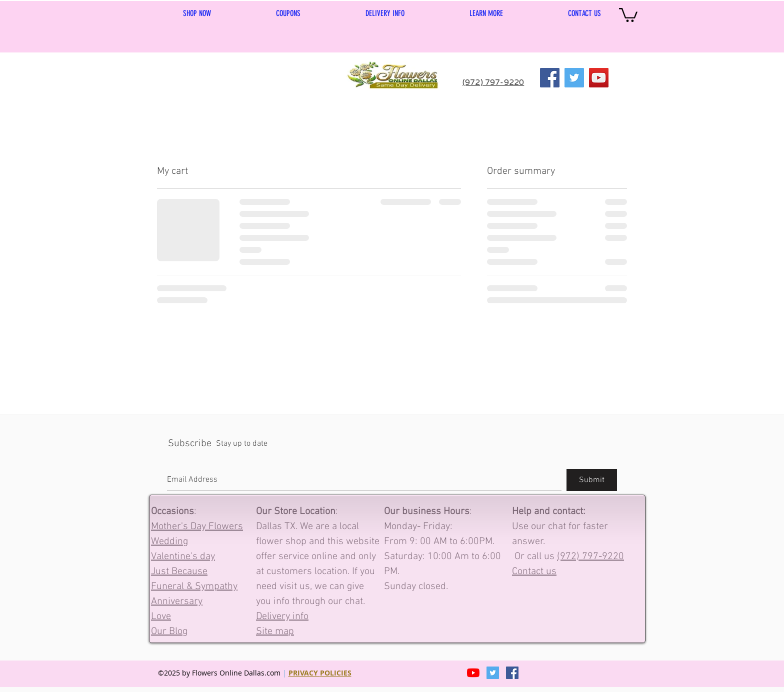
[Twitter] (574, 78)
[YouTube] (599, 78)
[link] (628, 14)
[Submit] (592, 480)
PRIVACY (304, 673)
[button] (486, 13)
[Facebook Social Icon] (512, 673)
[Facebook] (550, 78)
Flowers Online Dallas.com (237, 673)
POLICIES (336, 673)
